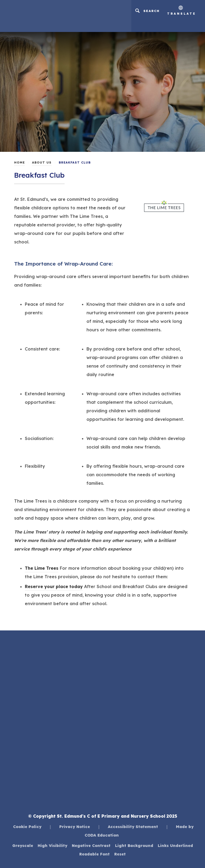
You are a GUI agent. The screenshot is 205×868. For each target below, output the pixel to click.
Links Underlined (175, 845)
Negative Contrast (91, 845)
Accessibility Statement (133, 827)
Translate (182, 11)
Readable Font (94, 854)
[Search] (147, 11)
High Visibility (52, 845)
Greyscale (23, 845)
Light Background (134, 845)
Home (19, 162)
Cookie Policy (27, 827)
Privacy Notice (75, 827)
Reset (120, 854)
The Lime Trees (42, 568)
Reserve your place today (54, 586)
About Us (42, 162)
